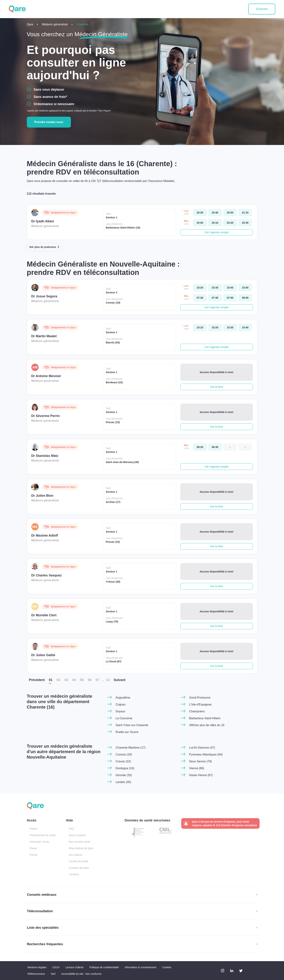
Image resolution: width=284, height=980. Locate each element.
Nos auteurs (76, 855)
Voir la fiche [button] (217, 387)
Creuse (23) (123, 761)
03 (66, 680)
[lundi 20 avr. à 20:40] (215, 213)
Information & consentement (141, 967)
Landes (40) (123, 782)
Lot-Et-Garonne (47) (202, 748)
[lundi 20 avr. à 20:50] (230, 213)
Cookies (167, 967)
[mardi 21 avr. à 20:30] (245, 223)
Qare (30, 24)
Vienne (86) (197, 768)
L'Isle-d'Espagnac (201, 704)
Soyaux (120, 711)
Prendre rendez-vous (49, 122)
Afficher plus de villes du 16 (207, 725)
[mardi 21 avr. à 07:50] (230, 298)
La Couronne (124, 718)
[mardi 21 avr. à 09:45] (215, 447)
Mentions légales (37, 967)
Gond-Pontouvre (200, 698)
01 (51, 680)
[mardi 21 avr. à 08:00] (245, 298)
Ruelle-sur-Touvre (127, 732)
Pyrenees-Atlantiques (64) (206, 754)
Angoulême (123, 698)
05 (82, 680)
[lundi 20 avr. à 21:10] (245, 213)
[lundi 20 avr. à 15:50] (245, 288)
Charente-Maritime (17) (131, 748)
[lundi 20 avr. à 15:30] (215, 288)
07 (98, 680)
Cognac (121, 704)
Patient (34, 829)
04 (74, 680)
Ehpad (33, 848)
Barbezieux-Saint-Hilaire (205, 718)
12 (108, 680)
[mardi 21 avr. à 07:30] (200, 298)
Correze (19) (124, 754)
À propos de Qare (79, 868)
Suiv (120, 680)
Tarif (53, 974)
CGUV (56, 967)
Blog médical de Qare (81, 848)
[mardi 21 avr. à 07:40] (215, 298)
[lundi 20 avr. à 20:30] (200, 213)
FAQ (71, 829)
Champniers (197, 711)
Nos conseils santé (80, 842)
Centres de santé (79, 861)
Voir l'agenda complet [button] (216, 232)
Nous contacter (77, 835)
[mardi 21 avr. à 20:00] (200, 223)
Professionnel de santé (43, 835)
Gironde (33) (124, 775)
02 (59, 680)
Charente (82, 24)
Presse (34, 855)
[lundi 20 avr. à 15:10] (200, 327)
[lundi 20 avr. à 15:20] (200, 288)
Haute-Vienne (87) (201, 775)
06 (90, 680)
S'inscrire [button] (262, 9)
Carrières (74, 874)
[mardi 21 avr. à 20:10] (215, 223)
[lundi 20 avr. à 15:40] (230, 288)
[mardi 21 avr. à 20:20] (230, 223)
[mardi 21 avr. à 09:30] (200, 447)
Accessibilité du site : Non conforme (81, 974)
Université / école (39, 842)
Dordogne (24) (125, 768)
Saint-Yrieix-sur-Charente (132, 725)
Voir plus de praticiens (43, 247)
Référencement (36, 974)
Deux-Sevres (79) (201, 761)
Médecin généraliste (55, 24)
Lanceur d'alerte (74, 967)
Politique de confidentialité (104, 967)
